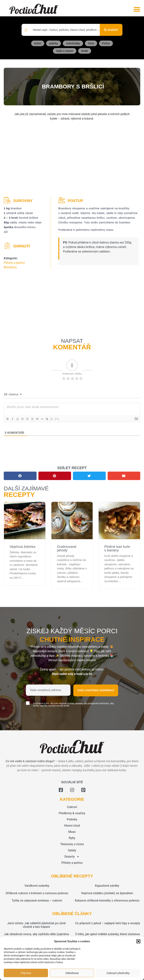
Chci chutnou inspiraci (96, 690)
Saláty (72, 850)
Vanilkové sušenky (37, 886)
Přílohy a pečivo (14, 263)
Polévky (72, 819)
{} (55, 419)
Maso (72, 832)
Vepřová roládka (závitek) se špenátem (107, 893)
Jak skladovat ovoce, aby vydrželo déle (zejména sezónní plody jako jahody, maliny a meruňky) (36, 936)
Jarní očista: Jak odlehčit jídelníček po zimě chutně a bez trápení (36, 925)
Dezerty (72, 857)
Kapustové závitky (107, 886)
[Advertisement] (72, 159)
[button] (138, 941)
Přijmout (26, 973)
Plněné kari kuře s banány (117, 548)
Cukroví (72, 807)
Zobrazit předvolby (118, 973)
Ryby (72, 838)
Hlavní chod (72, 826)
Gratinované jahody (67, 548)
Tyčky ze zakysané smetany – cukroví (37, 900)
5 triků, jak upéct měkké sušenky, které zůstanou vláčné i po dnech (108, 936)
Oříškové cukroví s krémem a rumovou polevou (37, 893)
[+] (60, 419)
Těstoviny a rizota (72, 844)
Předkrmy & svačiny (72, 813)
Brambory (10, 267)
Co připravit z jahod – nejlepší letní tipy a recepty (108, 923)
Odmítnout (72, 973)
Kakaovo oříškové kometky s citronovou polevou (107, 900)
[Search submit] (111, 30)
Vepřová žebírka (22, 547)
